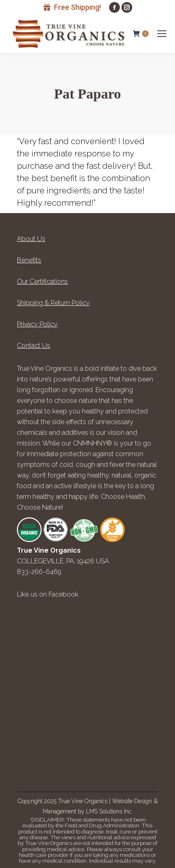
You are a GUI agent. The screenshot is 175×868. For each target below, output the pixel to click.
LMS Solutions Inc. (109, 811)
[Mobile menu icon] (162, 34)
